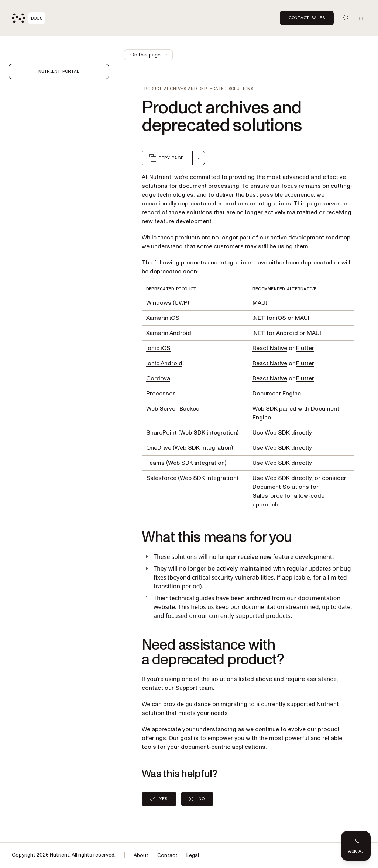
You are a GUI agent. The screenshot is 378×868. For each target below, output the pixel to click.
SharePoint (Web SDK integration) (192, 433)
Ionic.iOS (158, 348)
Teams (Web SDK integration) (186, 463)
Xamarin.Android (169, 333)
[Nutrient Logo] (29, 18)
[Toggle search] (346, 18)
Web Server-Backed (173, 409)
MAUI (260, 303)
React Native (270, 348)
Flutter (305, 348)
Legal (193, 855)
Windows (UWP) (168, 303)
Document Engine (277, 394)
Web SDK (265, 409)
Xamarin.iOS (163, 318)
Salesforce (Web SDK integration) (192, 478)
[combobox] (199, 158)
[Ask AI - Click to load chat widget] (356, 846)
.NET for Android (275, 333)
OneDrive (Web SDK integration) (190, 448)
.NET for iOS (269, 318)
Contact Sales (307, 18)
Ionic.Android (164, 363)
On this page (151, 55)
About (141, 855)
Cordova (158, 378)
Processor (161, 394)
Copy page (166, 158)
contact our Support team (177, 688)
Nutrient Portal (59, 71)
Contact (167, 855)
